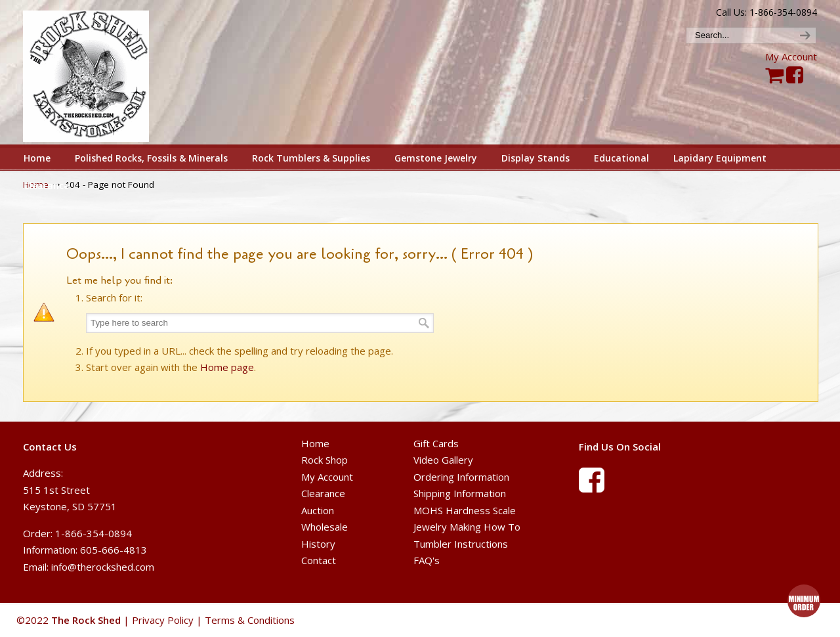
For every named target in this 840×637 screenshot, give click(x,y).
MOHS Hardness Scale (465, 510)
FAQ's (427, 560)
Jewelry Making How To (467, 527)
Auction (318, 510)
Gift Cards (436, 443)
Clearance (323, 493)
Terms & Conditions (250, 620)
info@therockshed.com (103, 567)
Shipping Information (460, 493)
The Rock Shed (101, 73)
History (318, 544)
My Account (791, 56)
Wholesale (325, 527)
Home (315, 443)
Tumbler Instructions (461, 544)
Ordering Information (461, 477)
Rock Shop (325, 460)
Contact (319, 560)
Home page (227, 367)
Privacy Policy (163, 620)
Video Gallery (443, 460)
